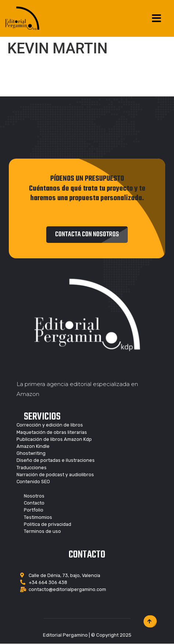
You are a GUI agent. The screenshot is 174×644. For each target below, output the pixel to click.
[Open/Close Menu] (157, 19)
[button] (87, 235)
